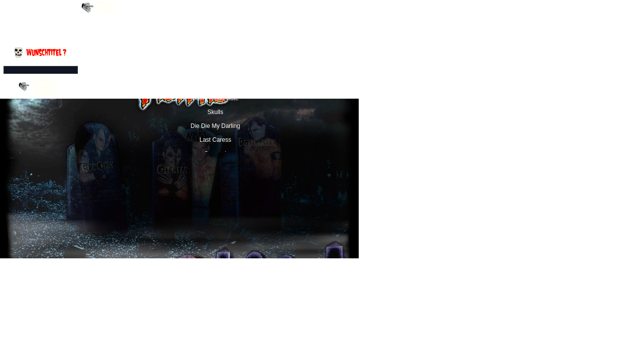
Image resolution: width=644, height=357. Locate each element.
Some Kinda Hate (215, 98)
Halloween (215, 29)
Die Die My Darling (215, 126)
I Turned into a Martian (215, 43)
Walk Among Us (216, 57)
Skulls (215, 112)
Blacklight (215, 84)
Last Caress (215, 140)
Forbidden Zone (216, 70)
